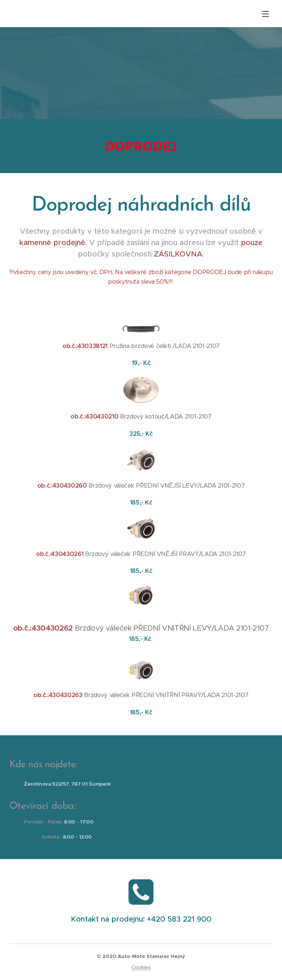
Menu (265, 14)
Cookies (141, 967)
